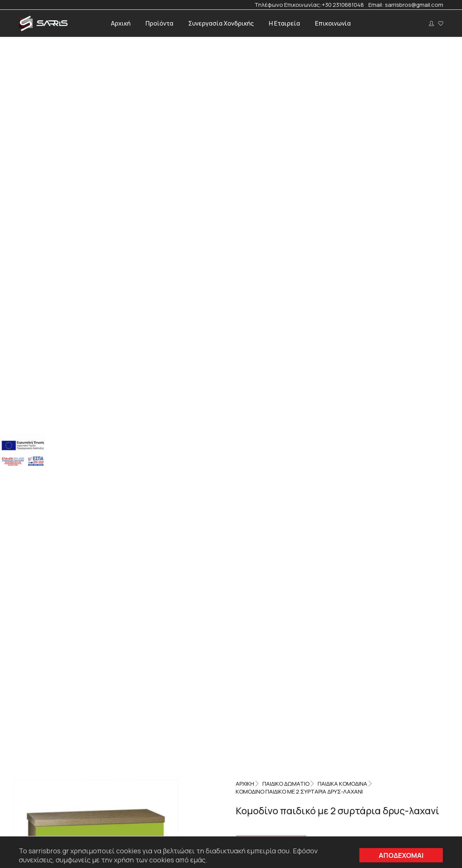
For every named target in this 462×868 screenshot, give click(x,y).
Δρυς (262, 229)
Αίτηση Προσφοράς (271, 129)
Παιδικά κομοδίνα (342, 71)
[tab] (181, 290)
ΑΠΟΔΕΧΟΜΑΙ (401, 855)
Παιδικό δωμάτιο (369, 229)
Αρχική (245, 71)
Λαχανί (281, 229)
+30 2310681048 (345, 5)
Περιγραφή (181, 289)
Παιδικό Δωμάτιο (286, 71)
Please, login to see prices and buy (291, 139)
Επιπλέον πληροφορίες (259, 289)
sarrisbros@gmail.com (414, 5)
